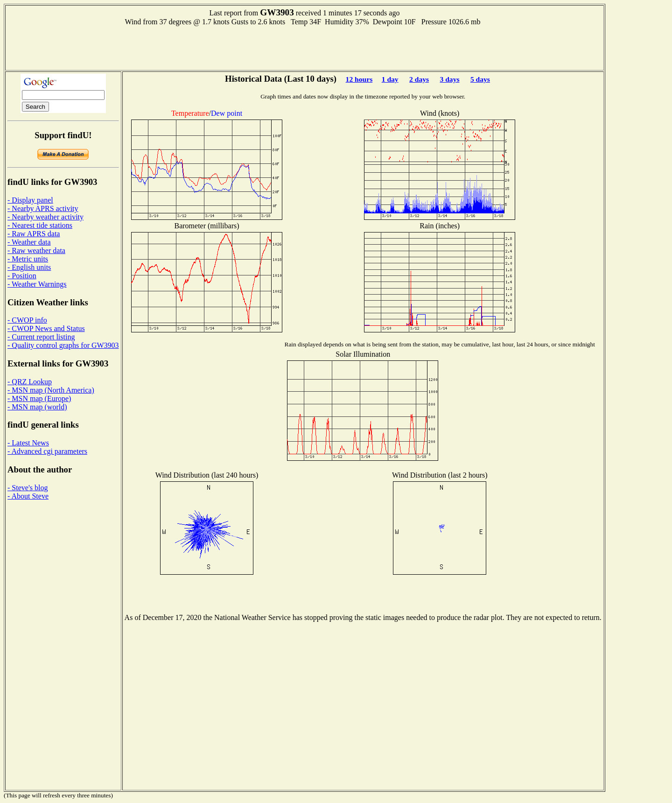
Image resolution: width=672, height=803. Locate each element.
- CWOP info (27, 320)
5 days (480, 79)
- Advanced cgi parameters (47, 451)
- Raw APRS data (34, 234)
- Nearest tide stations (40, 225)
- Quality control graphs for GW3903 (63, 345)
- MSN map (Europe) (39, 398)
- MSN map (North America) (51, 390)
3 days (449, 79)
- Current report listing (41, 337)
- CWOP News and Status (46, 328)
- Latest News (28, 443)
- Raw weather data (36, 250)
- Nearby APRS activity (43, 208)
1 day (390, 79)
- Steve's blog (28, 488)
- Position (22, 276)
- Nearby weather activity (45, 217)
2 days (419, 79)
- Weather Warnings (37, 284)
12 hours (359, 79)
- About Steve (28, 496)
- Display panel (30, 200)
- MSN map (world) (37, 407)
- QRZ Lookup (30, 382)
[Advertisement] (304, 47)
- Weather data (29, 242)
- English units (29, 267)
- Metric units (28, 259)
